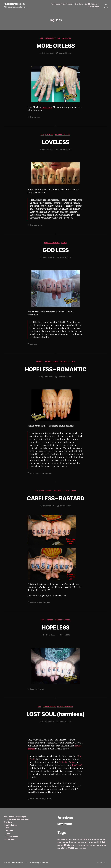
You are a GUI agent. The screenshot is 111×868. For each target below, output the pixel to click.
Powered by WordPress (39, 863)
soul (50, 799)
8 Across (49, 135)
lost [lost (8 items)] (62, 845)
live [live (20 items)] (104, 842)
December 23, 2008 (65, 377)
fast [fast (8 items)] (81, 839)
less (32, 117)
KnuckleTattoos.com (15, 4)
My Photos (67, 38)
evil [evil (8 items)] (74, 839)
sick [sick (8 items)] (102, 845)
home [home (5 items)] (82, 842)
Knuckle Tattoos (91, 4)
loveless (41, 225)
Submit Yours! (94, 7)
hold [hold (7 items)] (78, 842)
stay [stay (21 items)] (63, 848)
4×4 (7, 828)
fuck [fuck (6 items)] (90, 840)
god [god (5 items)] (101, 840)
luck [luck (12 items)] (72, 845)
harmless (38, 799)
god (32, 344)
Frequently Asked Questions (18, 819)
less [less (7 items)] (95, 842)
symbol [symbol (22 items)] (70, 848)
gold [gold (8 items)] (104, 839)
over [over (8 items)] (84, 845)
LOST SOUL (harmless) (56, 714)
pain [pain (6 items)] (88, 846)
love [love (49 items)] (67, 845)
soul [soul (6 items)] (105, 846)
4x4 (41, 38)
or (39, 117)
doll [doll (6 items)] (67, 840)
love (35, 225)
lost (47, 799)
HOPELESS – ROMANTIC (55, 369)
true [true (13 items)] (84, 848)
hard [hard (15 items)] (68, 842)
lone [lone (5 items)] (59, 846)
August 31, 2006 (65, 722)
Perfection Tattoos (67, 762)
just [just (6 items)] (92, 842)
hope (32, 473)
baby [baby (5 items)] (59, 840)
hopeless (38, 473)
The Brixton (47, 107)
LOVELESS (55, 142)
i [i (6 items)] (90, 842)
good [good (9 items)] (59, 842)
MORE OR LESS (55, 46)
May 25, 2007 (65, 635)
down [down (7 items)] (71, 840)
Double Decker (52, 362)
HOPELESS (56, 628)
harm (32, 799)
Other (64, 243)
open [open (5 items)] (80, 846)
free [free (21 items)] (85, 839)
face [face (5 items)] (78, 840)
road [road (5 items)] (91, 846)
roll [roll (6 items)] (98, 846)
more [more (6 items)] (77, 846)
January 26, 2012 (65, 53)
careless (43, 603)
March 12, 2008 (65, 506)
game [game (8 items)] (94, 839)
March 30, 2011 (65, 258)
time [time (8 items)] (80, 848)
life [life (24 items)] (99, 842)
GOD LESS (55, 250)
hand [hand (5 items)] (63, 842)
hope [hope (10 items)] (87, 842)
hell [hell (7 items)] (75, 842)
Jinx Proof (77, 765)
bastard (33, 603)
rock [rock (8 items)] (95, 845)
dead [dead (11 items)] (63, 839)
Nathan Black (49, 53)
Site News (79, 4)
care (38, 603)
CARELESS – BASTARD (55, 498)
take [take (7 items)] (76, 848)
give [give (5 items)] (98, 840)
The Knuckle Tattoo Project (61, 4)
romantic (49, 473)
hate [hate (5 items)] (72, 842)
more (36, 117)
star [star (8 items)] (59, 848)
